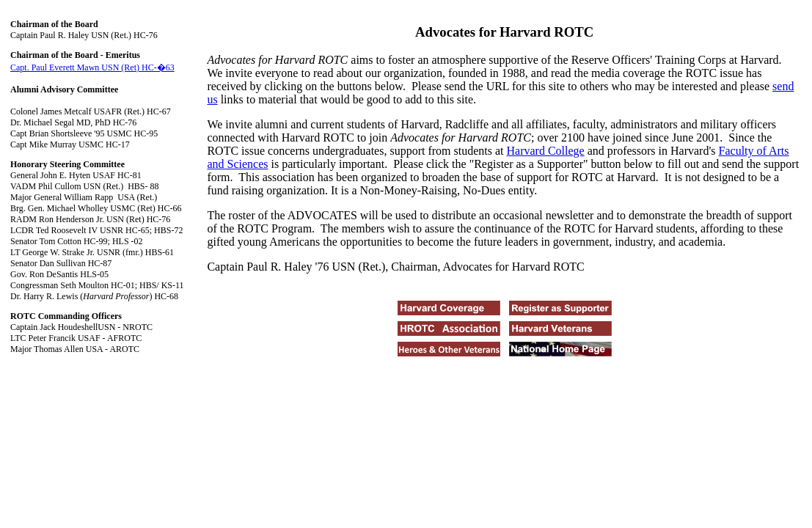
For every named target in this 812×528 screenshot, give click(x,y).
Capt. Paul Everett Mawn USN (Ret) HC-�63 (92, 67)
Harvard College (546, 151)
